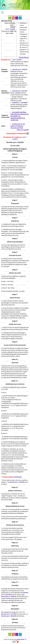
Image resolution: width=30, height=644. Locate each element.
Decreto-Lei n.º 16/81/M (20, 69)
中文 (26, 2)
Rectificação (18, 477)
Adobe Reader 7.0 (22, 639)
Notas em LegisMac (23, 130)
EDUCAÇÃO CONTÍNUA (19, 112)
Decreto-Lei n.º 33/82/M (17, 482)
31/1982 (13, 29)
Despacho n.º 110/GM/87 (20, 102)
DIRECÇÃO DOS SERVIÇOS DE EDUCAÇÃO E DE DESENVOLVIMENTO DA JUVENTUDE (20, 117)
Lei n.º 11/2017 (17, 60)
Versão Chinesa (24, 57)
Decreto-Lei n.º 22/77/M (20, 91)
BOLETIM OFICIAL (7, 21)
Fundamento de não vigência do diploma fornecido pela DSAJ (18, 126)
